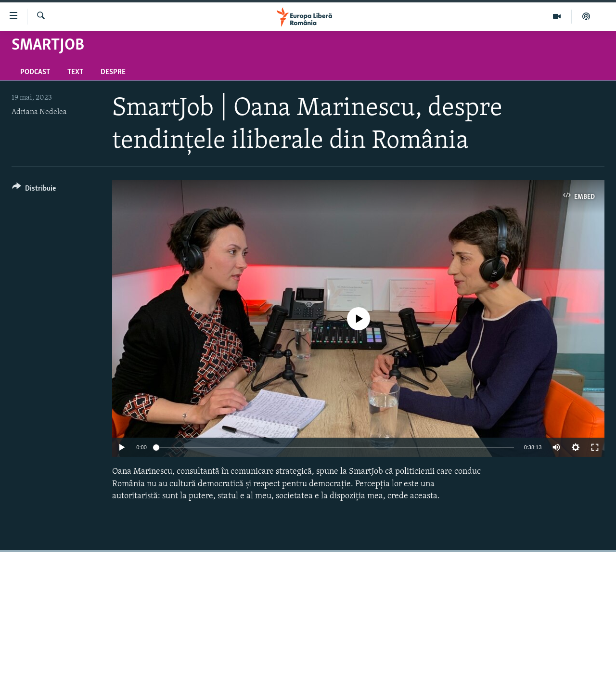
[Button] (34, 190)
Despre (113, 72)
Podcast (35, 72)
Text (75, 72)
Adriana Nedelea (39, 112)
